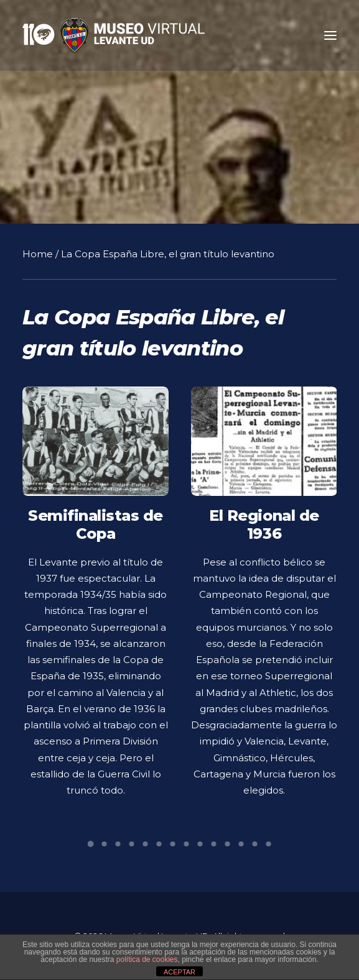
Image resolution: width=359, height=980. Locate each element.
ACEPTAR (179, 972)
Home (38, 254)
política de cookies (147, 959)
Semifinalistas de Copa (96, 524)
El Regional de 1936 (264, 534)
